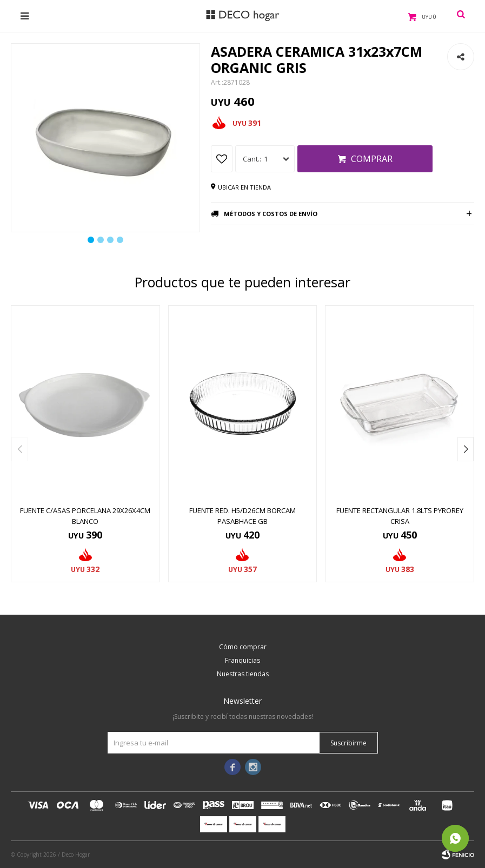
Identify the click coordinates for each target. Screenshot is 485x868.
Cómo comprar (243, 647)
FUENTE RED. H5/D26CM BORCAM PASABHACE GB (242, 516)
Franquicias (242, 660)
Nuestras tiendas (243, 674)
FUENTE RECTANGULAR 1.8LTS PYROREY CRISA (400, 516)
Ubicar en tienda (244, 187)
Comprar (372, 159)
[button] (466, 449)
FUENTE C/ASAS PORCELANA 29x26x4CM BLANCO (85, 516)
